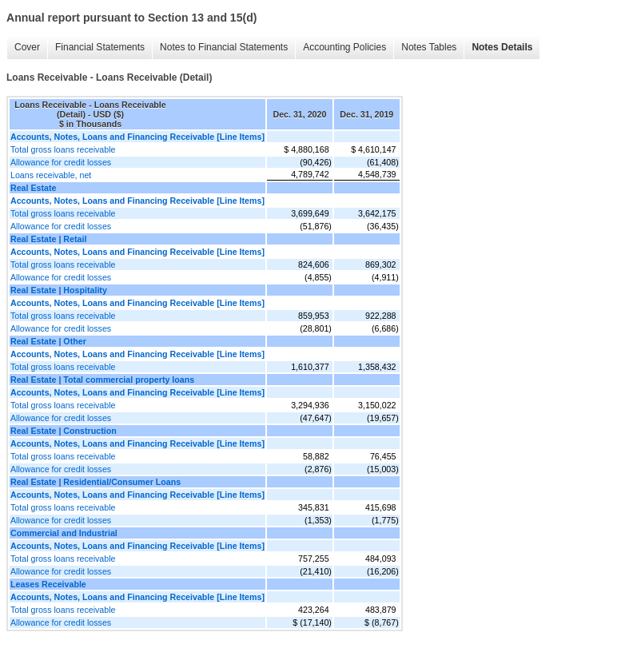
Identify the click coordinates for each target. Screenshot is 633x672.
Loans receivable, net (51, 175)
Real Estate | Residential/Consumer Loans (96, 482)
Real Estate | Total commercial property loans (102, 380)
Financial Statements (100, 47)
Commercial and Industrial (64, 533)
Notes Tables (429, 47)
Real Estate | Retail (48, 239)
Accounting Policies (344, 47)
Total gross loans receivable (63, 149)
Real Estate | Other (48, 341)
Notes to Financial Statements (224, 47)
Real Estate (33, 188)
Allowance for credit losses (61, 162)
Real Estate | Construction (64, 431)
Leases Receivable (48, 584)
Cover (27, 47)
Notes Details (502, 47)
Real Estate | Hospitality (59, 290)
